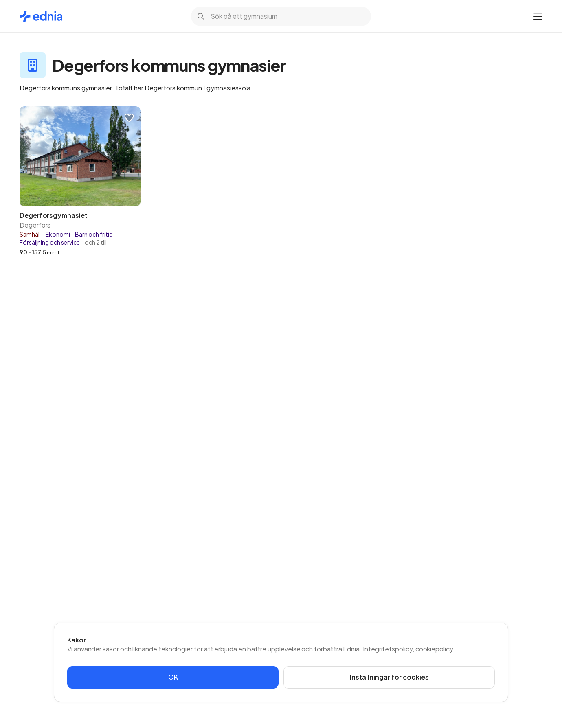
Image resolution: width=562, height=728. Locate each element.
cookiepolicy (434, 649)
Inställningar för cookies (389, 677)
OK (173, 677)
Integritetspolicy (388, 649)
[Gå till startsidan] (41, 16)
